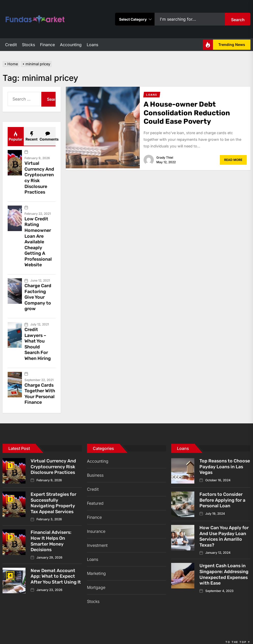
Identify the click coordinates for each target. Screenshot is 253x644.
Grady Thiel (165, 157)
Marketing (96, 566)
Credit (11, 45)
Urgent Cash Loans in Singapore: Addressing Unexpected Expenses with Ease (225, 565)
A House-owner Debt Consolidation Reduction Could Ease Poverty (188, 113)
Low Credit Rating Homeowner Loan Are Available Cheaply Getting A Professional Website (39, 239)
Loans (92, 45)
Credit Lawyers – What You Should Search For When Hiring (38, 338)
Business (95, 468)
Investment (97, 538)
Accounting (71, 45)
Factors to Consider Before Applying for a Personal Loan (223, 492)
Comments (48, 136)
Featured (95, 496)
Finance (47, 45)
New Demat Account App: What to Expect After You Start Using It (54, 569)
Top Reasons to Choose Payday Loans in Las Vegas (223, 458)
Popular (16, 136)
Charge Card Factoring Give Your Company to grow (38, 293)
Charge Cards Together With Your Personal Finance (40, 387)
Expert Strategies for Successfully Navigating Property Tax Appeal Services (54, 495)
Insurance (96, 524)
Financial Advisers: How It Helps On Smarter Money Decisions (51, 532)
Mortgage (96, 580)
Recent (31, 136)
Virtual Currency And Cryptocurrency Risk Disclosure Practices (40, 177)
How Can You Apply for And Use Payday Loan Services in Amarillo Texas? (224, 528)
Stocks (28, 45)
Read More (233, 160)
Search (238, 20)
